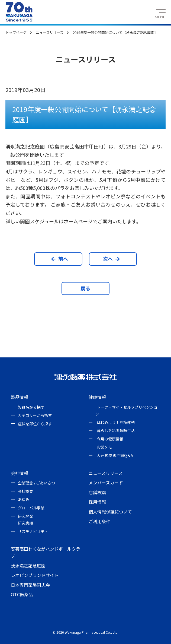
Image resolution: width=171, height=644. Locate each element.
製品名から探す (31, 407)
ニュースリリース (106, 473)
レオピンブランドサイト (35, 575)
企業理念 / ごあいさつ (36, 483)
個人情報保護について (110, 512)
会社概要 (25, 491)
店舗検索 (97, 492)
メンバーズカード (106, 483)
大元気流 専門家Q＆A (115, 455)
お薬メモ (104, 447)
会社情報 (20, 473)
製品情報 (20, 397)
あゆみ (24, 499)
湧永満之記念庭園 (28, 566)
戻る (85, 288)
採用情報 (97, 502)
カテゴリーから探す (35, 415)
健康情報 (97, 397)
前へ (60, 259)
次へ (111, 259)
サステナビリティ (33, 531)
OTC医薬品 (22, 594)
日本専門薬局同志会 (30, 585)
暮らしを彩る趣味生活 (116, 430)
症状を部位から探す (35, 424)
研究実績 (25, 523)
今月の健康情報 (110, 439)
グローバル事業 (31, 508)
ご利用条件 (99, 521)
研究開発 (25, 516)
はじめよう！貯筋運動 (116, 422)
